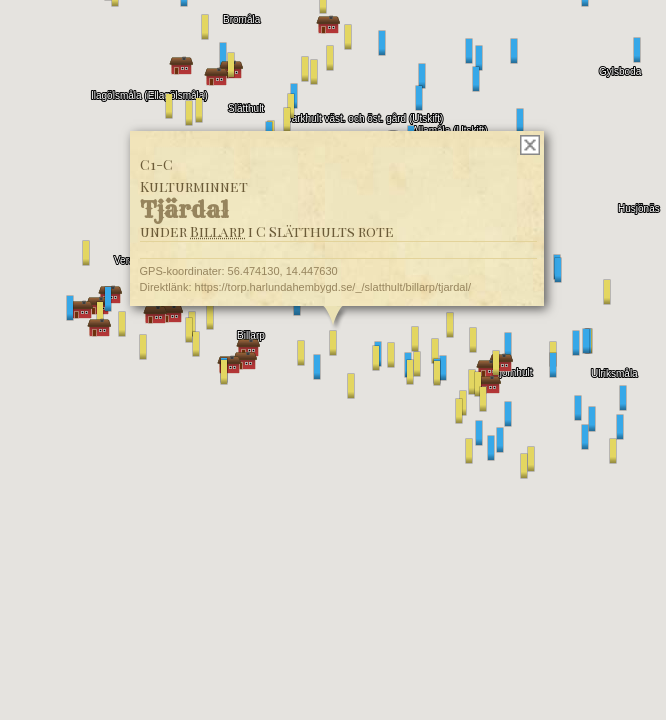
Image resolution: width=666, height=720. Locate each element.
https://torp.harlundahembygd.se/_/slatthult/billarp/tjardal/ (333, 287)
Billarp (217, 231)
